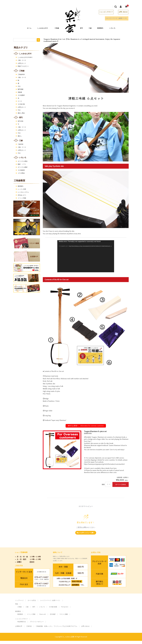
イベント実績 (22, 198)
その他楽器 (21, 170)
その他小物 (21, 104)
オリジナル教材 (23, 167)
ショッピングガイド (104, 12)
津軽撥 (20, 92)
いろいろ (114, 29)
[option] (62, 450)
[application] (86, 256)
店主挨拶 (53, 614)
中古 (19, 86)
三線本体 (21, 144)
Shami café (43, 614)
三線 (92, 29)
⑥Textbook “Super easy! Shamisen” (55, 420)
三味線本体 (21, 75)
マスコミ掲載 (64, 614)
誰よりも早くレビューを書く (86, 533)
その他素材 (21, 95)
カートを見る (32, 600)
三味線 (59, 29)
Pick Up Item (65, 607)
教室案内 (102, 29)
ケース (20, 101)
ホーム (31, 29)
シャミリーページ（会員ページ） (114, 19)
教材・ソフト (22, 164)
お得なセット (22, 63)
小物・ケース (22, 60)
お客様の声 (19, 626)
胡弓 (83, 29)
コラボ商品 (21, 173)
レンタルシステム (23, 192)
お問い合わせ (121, 12)
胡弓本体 (21, 121)
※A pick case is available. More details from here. (100, 468)
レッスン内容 (22, 189)
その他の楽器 (53, 607)
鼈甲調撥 (21, 89)
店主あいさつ (22, 195)
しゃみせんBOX (45, 29)
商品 (17, 604)
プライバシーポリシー (37, 622)
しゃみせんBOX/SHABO (25, 57)
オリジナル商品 (23, 161)
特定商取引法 (22, 622)
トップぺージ (19, 600)
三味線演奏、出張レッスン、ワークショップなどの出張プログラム (57, 626)
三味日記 (29, 626)
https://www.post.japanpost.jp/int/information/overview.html (104, 464)
